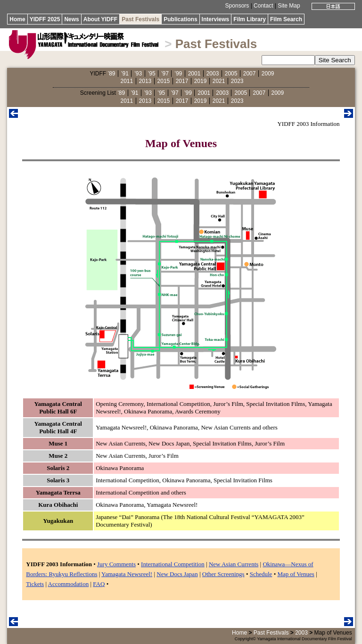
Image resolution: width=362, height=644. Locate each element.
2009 (268, 74)
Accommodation (69, 584)
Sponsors (237, 6)
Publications (180, 19)
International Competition (173, 564)
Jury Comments (116, 564)
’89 (111, 74)
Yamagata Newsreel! (127, 574)
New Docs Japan (177, 574)
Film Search (286, 19)
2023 (237, 81)
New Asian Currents (234, 564)
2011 (127, 81)
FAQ (99, 584)
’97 (165, 74)
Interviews (216, 19)
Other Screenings (223, 574)
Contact (263, 6)
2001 (194, 74)
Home (17, 19)
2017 (182, 81)
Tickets (35, 584)
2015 (164, 81)
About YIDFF (100, 19)
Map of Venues (296, 574)
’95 (152, 74)
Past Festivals (140, 19)
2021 (219, 81)
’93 (138, 74)
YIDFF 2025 (45, 19)
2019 (201, 81)
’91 (125, 74)
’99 (178, 74)
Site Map (289, 6)
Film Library (250, 19)
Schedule (261, 574)
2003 (213, 74)
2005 (231, 74)
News (71, 19)
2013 (145, 81)
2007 (250, 74)
